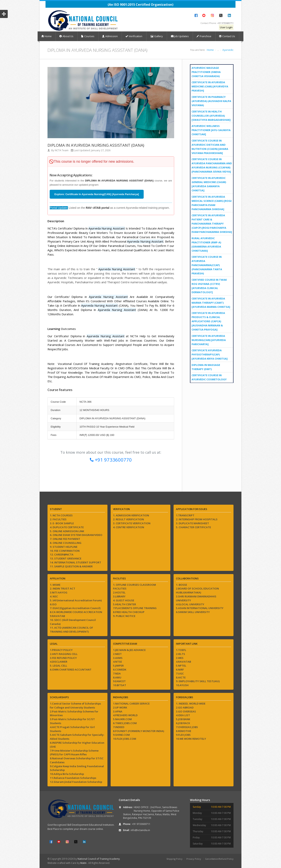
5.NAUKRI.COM (122, 719)
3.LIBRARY (119, 596)
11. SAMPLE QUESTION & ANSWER (71, 566)
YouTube (204, 15)
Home (47, 36)
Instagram (212, 15)
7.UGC (180, 673)
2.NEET (117, 654)
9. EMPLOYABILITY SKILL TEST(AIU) (198, 681)
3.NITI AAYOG (59, 592)
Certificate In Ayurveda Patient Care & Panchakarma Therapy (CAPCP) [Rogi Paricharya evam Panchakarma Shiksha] (212, 224)
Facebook (196, 15)
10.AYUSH (182, 685)
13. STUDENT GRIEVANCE (66, 558)
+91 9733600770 (111, 460)
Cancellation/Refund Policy (219, 859)
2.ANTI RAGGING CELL (64, 654)
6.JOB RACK (183, 723)
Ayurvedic (228, 50)
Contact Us (227, 36)
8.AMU (117, 677)
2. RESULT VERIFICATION (128, 519)
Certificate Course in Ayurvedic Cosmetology (209, 377)
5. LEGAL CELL (58, 666)
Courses (88, 36)
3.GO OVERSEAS (186, 711)
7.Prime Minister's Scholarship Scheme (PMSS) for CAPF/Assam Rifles (74, 753)
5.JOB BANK (183, 719)
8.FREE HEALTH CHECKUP (129, 612)
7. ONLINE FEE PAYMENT (65, 539)
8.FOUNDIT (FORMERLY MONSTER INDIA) (139, 731)
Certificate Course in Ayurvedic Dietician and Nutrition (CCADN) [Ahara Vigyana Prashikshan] (210, 147)
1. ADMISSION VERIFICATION (131, 515)
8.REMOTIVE (184, 731)
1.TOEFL (181, 650)
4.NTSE (117, 662)
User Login (226, 27)
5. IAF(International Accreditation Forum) (76, 600)
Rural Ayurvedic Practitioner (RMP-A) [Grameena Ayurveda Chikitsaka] (206, 244)
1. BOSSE (181, 585)
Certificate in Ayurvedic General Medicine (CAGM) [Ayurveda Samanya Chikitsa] (209, 184)
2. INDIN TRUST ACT (63, 588)
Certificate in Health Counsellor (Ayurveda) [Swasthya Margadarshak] (211, 116)
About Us (66, 36)
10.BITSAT (120, 685)
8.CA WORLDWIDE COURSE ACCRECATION (76, 612)
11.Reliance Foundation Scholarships (73, 778)
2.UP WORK (120, 707)
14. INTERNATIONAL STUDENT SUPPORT (75, 562)
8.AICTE (181, 677)
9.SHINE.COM (121, 735)
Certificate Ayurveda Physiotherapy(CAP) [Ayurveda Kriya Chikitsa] (210, 354)
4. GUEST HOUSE (124, 600)
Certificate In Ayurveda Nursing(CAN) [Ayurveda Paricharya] (209, 340)
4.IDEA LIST (183, 715)
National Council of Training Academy (99, 859)
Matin (84, 863)
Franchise (204, 36)
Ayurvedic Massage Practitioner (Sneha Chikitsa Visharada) (206, 72)
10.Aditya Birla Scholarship (67, 774)
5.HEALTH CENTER (124, 604)
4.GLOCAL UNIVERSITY (190, 604)
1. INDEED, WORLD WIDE (191, 704)
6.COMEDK (120, 670)
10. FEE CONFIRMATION (65, 551)
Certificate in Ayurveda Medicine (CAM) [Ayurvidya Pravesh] (210, 86)
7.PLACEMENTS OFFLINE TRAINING (135, 608)
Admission (110, 36)
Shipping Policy (174, 859)
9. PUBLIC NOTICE (124, 616)
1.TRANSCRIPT (185, 515)
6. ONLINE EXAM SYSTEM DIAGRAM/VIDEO (76, 535)
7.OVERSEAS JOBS (187, 727)
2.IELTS (180, 654)
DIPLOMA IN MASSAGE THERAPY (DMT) (206, 367)
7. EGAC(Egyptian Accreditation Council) (75, 608)
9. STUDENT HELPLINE (64, 547)
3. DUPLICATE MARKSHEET (192, 523)
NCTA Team (62, 150)
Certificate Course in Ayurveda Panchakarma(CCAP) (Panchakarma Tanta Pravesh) (207, 265)
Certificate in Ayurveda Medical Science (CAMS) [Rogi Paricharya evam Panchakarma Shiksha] (212, 203)
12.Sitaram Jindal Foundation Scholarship (76, 782)
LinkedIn (229, 15)
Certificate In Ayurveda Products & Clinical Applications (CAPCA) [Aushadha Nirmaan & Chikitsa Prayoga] (208, 321)
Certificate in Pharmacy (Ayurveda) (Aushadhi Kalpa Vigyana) (211, 101)
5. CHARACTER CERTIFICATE (193, 527)
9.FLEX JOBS (183, 735)
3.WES (180, 658)
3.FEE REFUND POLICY (63, 658)
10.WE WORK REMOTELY (191, 739)
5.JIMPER (118, 666)
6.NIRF (180, 670)
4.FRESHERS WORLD (125, 715)
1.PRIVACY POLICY (61, 650)
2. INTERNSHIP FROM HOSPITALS (197, 519)
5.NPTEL (181, 666)
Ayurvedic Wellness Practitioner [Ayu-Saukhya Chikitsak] (211, 130)
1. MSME (55, 585)
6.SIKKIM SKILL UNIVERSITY (193, 612)
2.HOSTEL (119, 592)
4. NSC (54, 596)
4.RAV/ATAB (183, 662)
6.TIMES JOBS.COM (125, 723)
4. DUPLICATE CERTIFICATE (67, 527)
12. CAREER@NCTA (62, 554)
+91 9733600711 (225, 23)
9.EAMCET (119, 681)
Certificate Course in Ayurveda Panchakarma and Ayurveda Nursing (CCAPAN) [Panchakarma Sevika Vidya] (212, 165)
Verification (134, 36)
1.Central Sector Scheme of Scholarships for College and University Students (75, 706)
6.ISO (53, 604)
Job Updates (180, 36)
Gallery (157, 36)
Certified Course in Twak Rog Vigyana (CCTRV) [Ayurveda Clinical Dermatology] (209, 286)
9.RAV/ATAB (57, 616)
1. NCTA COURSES (61, 515)
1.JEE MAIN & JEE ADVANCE (129, 650)
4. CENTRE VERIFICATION (129, 527)
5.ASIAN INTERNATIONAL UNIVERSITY (200, 608)
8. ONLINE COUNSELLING (66, 543)
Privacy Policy (194, 859)
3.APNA (118, 711)
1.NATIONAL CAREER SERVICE (131, 704)
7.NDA (117, 673)
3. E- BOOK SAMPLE (62, 523)
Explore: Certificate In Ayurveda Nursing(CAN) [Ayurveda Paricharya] (97, 194)
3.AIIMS (118, 658)
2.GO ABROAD (185, 707)
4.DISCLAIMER (59, 662)
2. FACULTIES (58, 519)
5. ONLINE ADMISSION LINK (67, 531)
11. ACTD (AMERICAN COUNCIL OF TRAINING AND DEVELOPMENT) (71, 630)
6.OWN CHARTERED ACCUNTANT (71, 670)
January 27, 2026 (101, 150)
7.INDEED (119, 727)
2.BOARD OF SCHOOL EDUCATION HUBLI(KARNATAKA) (197, 590)
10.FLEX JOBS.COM (125, 739)
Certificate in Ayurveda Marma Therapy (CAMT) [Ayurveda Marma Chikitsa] (211, 303)
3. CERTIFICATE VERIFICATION (132, 523)
